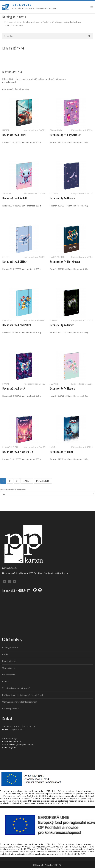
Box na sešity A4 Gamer (62, 325)
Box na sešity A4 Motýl (14, 388)
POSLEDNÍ (43, 481)
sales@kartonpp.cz (17, 729)
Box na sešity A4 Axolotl (15, 198)
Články (5, 654)
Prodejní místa (9, 675)
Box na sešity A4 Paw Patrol (17, 325)
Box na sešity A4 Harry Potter (65, 262)
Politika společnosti (11, 709)
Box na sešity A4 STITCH (15, 262)
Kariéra (5, 681)
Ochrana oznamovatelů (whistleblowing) (20, 702)
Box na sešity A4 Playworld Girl (66, 135)
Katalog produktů (10, 647)
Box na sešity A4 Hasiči (14, 135)
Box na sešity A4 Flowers (62, 198)
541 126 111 (16, 726)
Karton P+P (22, 5)
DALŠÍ (27, 481)
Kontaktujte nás (9, 661)
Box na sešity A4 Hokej (61, 452)
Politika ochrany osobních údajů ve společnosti (23, 695)
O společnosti (8, 668)
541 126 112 (29, 726)
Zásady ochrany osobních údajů (16, 688)
